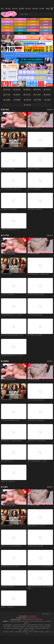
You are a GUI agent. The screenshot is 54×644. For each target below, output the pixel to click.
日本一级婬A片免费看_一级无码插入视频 (38, 274)
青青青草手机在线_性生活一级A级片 (10, 566)
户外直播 (7, 33)
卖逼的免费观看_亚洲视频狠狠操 (36, 420)
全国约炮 (20, 27)
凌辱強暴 (27, 100)
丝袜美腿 (38, 100)
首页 (2, 9)
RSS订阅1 (5, 632)
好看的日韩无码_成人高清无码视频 (37, 441)
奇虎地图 (41, 632)
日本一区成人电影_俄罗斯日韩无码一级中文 (12, 335)
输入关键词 (24, 14)
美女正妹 (15, 9)
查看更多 (50, 109)
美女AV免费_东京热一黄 (7, 461)
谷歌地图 (25, 632)
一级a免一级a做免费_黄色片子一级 (10, 230)
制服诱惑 (17, 100)
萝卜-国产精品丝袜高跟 (34, 128)
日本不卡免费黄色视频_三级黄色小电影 (11, 189)
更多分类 (27, 105)
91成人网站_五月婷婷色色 (8, 587)
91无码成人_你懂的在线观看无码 (36, 295)
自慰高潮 (7, 19)
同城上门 (7, 27)
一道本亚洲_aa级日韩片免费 (35, 315)
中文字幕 (20, 24)
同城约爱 (7, 30)
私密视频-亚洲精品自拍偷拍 (8, 128)
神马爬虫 (30, 632)
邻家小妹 (33, 27)
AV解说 (48, 100)
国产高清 (28, 9)
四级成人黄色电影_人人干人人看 (36, 526)
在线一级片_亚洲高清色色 (34, 189)
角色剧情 (47, 95)
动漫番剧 (7, 100)
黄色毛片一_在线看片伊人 (8, 607)
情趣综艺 (49, 9)
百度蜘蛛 (11, 632)
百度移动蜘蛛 (18, 632)
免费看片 (7, 22)
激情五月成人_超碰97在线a (8, 481)
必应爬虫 (47, 632)
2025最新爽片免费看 (6, 148)
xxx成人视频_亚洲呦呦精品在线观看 (10, 420)
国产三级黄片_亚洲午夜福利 (35, 335)
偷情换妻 (46, 24)
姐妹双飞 (46, 19)
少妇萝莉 (46, 30)
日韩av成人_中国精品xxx (34, 169)
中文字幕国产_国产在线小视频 (9, 209)
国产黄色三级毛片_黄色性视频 (35, 546)
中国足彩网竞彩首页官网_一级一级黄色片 (12, 315)
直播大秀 (20, 33)
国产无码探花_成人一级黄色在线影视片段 (12, 441)
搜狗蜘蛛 (36, 632)
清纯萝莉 (46, 27)
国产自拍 (8, 9)
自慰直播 (46, 33)
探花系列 (21, 9)
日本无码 (33, 24)
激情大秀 (20, 19)
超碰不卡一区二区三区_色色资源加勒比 (11, 546)
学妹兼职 (33, 30)
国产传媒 (35, 9)
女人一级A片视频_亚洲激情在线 (36, 400)
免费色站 (33, 22)
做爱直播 (33, 33)
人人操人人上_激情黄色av (8, 295)
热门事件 (42, 9)
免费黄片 (20, 22)
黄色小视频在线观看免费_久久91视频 (37, 461)
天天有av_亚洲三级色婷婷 (8, 169)
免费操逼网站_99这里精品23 (35, 209)
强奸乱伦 (7, 24)
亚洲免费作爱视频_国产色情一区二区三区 (12, 355)
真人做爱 (33, 19)
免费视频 (46, 22)
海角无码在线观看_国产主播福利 (36, 148)
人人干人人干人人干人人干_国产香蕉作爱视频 (39, 566)
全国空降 (20, 30)
